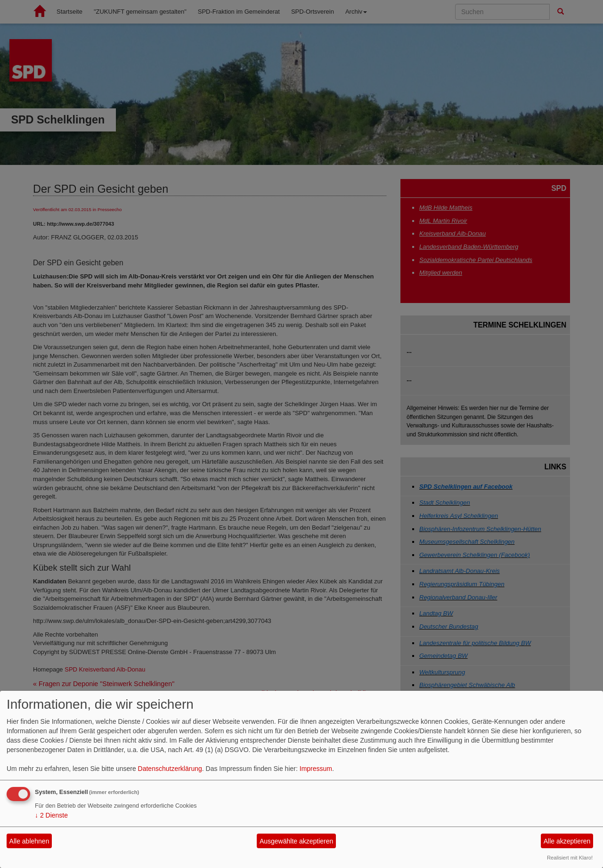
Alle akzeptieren (567, 841)
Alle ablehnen (29, 841)
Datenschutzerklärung (170, 769)
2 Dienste (51, 815)
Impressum (316, 769)
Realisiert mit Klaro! (570, 858)
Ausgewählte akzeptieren (296, 841)
